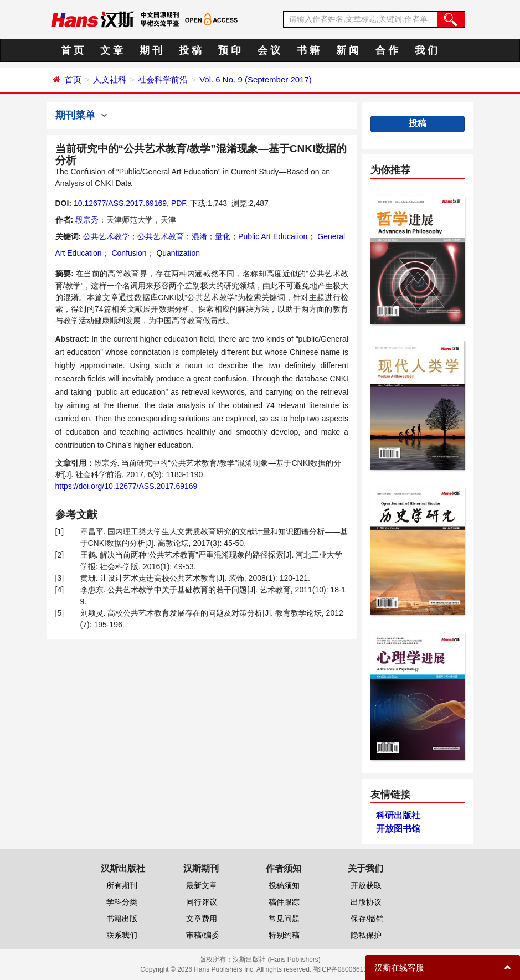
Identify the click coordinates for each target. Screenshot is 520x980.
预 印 (230, 50)
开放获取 (366, 885)
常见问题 (284, 919)
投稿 (418, 123)
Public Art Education (273, 236)
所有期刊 (122, 885)
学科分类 (122, 902)
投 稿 (190, 50)
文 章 (112, 50)
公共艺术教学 (106, 236)
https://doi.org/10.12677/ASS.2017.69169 (127, 486)
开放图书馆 (398, 829)
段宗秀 (87, 220)
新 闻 (347, 50)
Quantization (177, 253)
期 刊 (151, 50)
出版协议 (366, 902)
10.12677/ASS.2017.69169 (120, 203)
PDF (178, 203)
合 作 (387, 50)
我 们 (426, 50)
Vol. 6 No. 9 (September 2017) (256, 79)
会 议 (269, 50)
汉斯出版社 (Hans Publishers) (277, 960)
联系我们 (122, 935)
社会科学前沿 (163, 79)
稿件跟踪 (284, 902)
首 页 (72, 50)
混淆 (199, 236)
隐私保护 (366, 935)
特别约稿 (284, 935)
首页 (73, 79)
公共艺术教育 (161, 236)
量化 (223, 236)
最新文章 (202, 885)
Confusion (128, 253)
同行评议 (202, 902)
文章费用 (202, 919)
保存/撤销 (367, 919)
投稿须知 (284, 885)
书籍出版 (122, 919)
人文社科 (110, 79)
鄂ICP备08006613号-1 (347, 969)
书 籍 (308, 50)
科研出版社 (398, 815)
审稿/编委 (203, 935)
